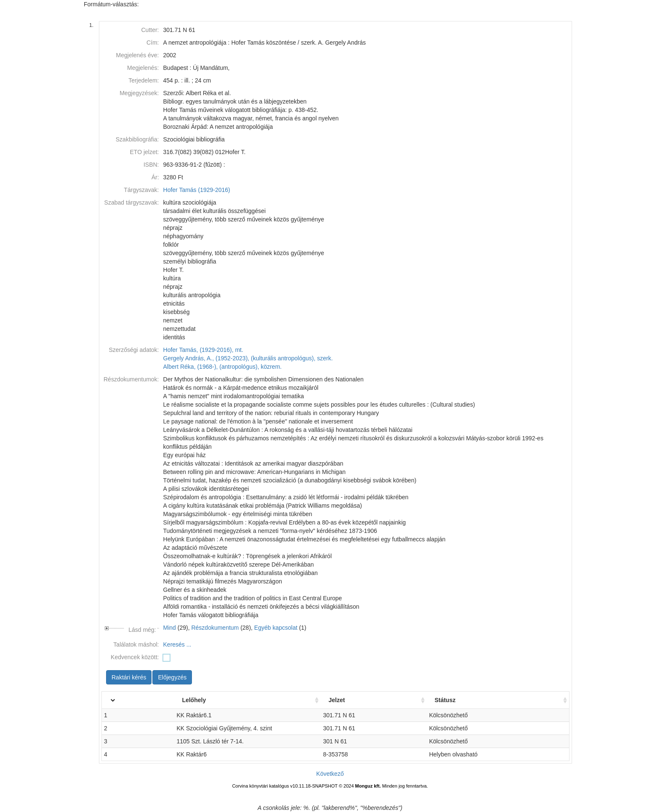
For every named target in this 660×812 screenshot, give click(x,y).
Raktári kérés (129, 677)
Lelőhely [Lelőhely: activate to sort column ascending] (170, 700)
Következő (330, 774)
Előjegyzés (172, 677)
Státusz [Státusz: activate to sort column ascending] (470, 700)
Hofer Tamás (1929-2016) (197, 190)
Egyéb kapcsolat (276, 628)
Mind (170, 628)
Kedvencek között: (135, 657)
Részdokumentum (215, 628)
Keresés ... (177, 644)
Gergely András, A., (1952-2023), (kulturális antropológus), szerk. (248, 358)
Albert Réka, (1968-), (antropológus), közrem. (223, 367)
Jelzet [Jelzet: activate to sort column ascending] (387, 700)
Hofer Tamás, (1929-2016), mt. (203, 350)
